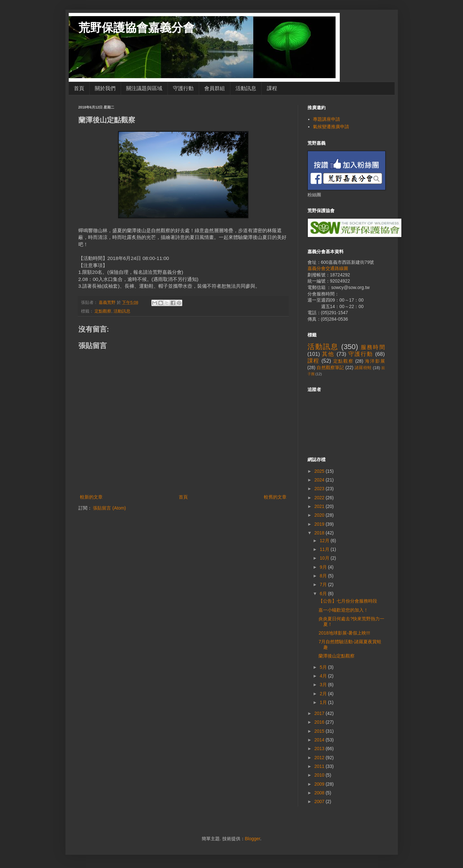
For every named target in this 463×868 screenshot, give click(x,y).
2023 (320, 489)
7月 (324, 584)
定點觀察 (103, 311)
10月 (325, 558)
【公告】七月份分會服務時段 (348, 601)
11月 (325, 549)
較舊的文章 (275, 497)
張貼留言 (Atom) (109, 508)
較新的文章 (91, 497)
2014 (320, 740)
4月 (324, 676)
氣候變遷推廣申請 (331, 127)
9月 (324, 567)
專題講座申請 (327, 119)
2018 (320, 533)
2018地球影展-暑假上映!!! (344, 633)
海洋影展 (375, 361)
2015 (320, 731)
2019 (320, 524)
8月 (324, 576)
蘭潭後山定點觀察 (337, 656)
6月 (324, 594)
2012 (320, 758)
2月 (324, 694)
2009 (320, 784)
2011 (320, 766)
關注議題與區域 (144, 88)
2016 (320, 722)
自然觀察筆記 (330, 367)
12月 (325, 541)
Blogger (252, 839)
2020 (320, 515)
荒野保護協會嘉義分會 (136, 28)
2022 (320, 498)
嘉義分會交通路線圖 (328, 268)
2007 (320, 801)
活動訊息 (246, 88)
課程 (272, 88)
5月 (324, 667)
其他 (328, 354)
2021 (320, 506)
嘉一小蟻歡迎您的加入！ (343, 610)
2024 (320, 480)
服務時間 (373, 347)
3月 (324, 685)
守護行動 (183, 88)
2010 (320, 775)
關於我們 (105, 88)
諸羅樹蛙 (363, 368)
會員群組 (215, 88)
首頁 (79, 88)
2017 (320, 713)
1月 (324, 702)
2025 (320, 471)
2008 (320, 793)
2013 (320, 749)
